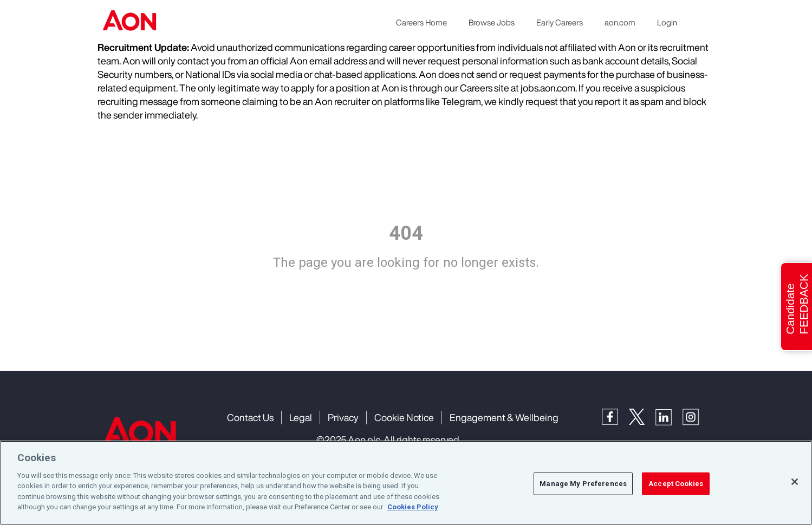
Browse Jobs (492, 22)
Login (667, 22)
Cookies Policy (413, 507)
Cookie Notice (404, 417)
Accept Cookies (676, 484)
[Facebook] (615, 416)
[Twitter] (642, 416)
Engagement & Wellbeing (504, 417)
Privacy (343, 417)
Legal (301, 417)
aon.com (620, 22)
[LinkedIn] (669, 416)
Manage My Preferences (583, 484)
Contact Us (250, 417)
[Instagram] (696, 416)
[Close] (795, 482)
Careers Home (421, 22)
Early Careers (560, 22)
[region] (406, 483)
